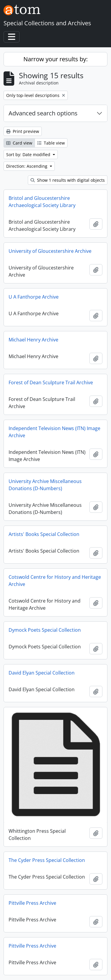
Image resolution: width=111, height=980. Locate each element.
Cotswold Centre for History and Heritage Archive (55, 581)
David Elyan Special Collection (42, 673)
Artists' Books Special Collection (44, 534)
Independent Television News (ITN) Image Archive (54, 432)
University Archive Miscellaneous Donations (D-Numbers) (45, 485)
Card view (19, 143)
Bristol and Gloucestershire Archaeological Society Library (42, 202)
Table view (51, 143)
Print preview (23, 131)
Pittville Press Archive (32, 903)
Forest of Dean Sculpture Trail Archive (51, 382)
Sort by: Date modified (29, 155)
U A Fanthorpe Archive (34, 297)
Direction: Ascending (27, 166)
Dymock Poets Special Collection (45, 630)
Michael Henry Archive (33, 340)
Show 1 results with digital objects (68, 180)
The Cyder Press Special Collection (47, 860)
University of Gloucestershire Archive (50, 251)
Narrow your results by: (55, 59)
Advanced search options (43, 113)
